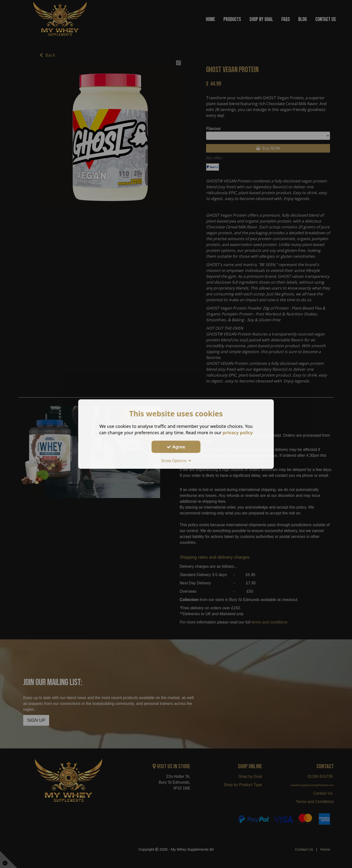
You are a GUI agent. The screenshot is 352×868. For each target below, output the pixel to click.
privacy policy (238, 433)
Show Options (176, 461)
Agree (176, 447)
